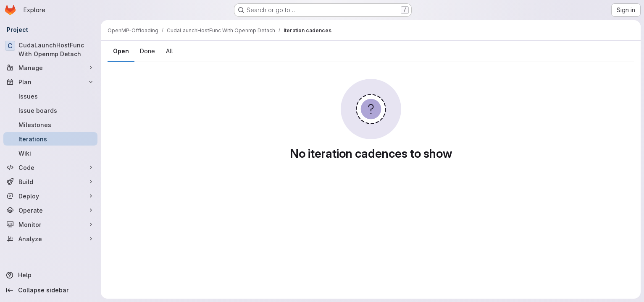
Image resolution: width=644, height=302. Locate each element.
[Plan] (50, 82)
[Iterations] (50, 139)
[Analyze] (50, 239)
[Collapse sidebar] (50, 290)
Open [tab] (121, 51)
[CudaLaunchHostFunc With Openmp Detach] (50, 49)
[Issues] (50, 96)
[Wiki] (50, 153)
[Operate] (50, 210)
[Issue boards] (50, 110)
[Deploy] (50, 196)
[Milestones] (50, 125)
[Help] (50, 275)
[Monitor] (50, 224)
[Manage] (50, 68)
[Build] (50, 182)
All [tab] (170, 51)
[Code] (50, 167)
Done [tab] (147, 51)
